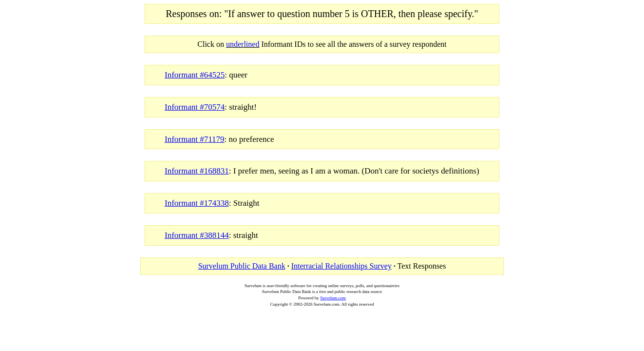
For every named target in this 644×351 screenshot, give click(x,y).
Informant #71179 (195, 139)
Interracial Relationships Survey (341, 266)
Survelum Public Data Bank (242, 266)
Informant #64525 (195, 75)
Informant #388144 (197, 235)
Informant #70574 (195, 107)
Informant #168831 (197, 171)
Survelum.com (333, 298)
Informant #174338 (197, 203)
